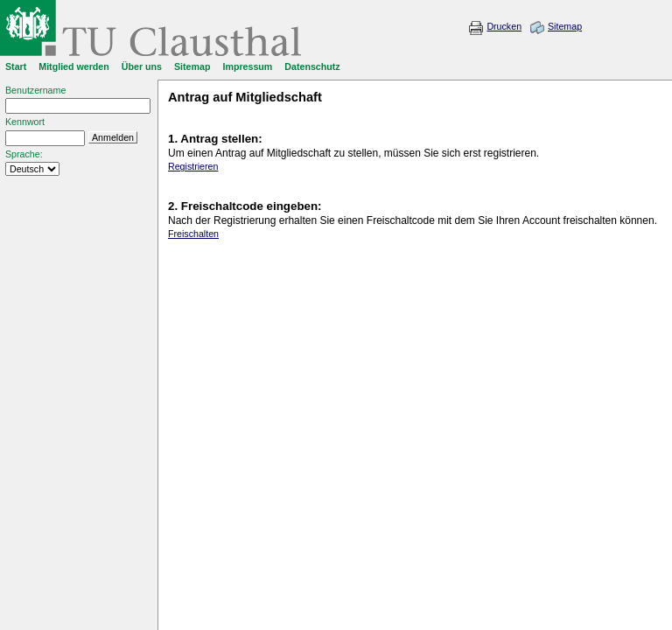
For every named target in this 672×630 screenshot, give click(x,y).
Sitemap (565, 26)
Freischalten (193, 234)
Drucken (504, 26)
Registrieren (193, 166)
